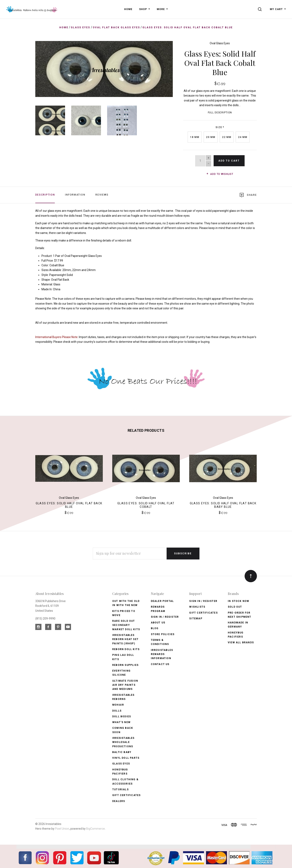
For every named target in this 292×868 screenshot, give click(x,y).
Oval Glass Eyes (220, 43)
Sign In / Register (165, 617)
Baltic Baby (122, 752)
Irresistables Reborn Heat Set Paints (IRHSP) (125, 639)
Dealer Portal (162, 601)
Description (45, 195)
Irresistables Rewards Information (162, 654)
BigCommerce (96, 829)
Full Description (220, 113)
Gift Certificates (126, 795)
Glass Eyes (121, 764)
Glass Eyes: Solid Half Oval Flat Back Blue (69, 505)
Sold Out (235, 607)
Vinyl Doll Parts (126, 758)
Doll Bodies (122, 716)
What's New (121, 722)
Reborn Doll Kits (126, 649)
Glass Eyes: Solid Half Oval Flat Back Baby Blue (223, 505)
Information (75, 195)
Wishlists (197, 607)
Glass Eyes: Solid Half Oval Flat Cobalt (146, 505)
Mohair (118, 705)
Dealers (119, 801)
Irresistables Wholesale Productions (123, 742)
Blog (155, 628)
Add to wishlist (220, 174)
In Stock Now (238, 601)
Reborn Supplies (125, 665)
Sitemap (196, 619)
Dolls (117, 711)
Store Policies (163, 634)
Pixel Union (62, 829)
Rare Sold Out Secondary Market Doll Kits (126, 625)
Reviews (102, 195)
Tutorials (120, 789)
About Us (158, 623)
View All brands (241, 642)
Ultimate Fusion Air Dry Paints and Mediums (125, 685)
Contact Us (160, 664)
